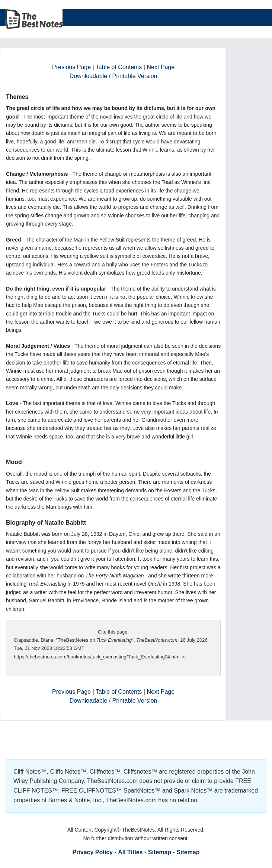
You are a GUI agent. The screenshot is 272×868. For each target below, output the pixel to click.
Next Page (161, 67)
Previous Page (71, 67)
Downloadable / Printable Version (113, 76)
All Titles (130, 852)
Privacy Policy (92, 852)
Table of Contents (119, 67)
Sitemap (160, 852)
